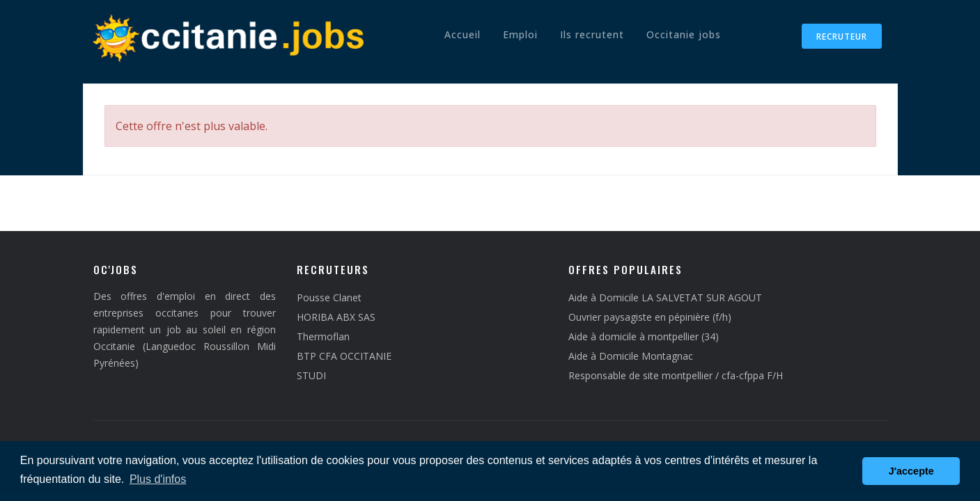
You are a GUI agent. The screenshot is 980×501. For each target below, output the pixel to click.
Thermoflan (323, 336)
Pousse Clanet (329, 297)
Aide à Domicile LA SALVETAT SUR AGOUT (665, 297)
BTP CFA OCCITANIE (344, 356)
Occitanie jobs (684, 34)
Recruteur (842, 37)
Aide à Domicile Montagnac (631, 356)
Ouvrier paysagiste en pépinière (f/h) (650, 317)
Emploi (520, 34)
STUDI (311, 375)
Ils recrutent (592, 34)
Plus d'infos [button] (158, 479)
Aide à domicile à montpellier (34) (644, 336)
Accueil (462, 34)
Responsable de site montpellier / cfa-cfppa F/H (676, 375)
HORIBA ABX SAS (336, 317)
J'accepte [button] (911, 471)
